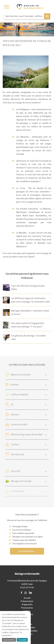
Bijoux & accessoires (21, 375)
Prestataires (27, 608)
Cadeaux (14, 385)
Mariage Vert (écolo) (21, 481)
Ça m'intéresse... (27, 551)
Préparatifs (27, 605)
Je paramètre (9, 640)
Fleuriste (15, 415)
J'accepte (22, 640)
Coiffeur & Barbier (20, 395)
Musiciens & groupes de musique (27, 434)
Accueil (27, 598)
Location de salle (19, 424)
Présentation (27, 601)
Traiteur (15, 444)
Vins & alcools (18, 454)
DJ (12, 405)
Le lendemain (17, 491)
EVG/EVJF (16, 471)
